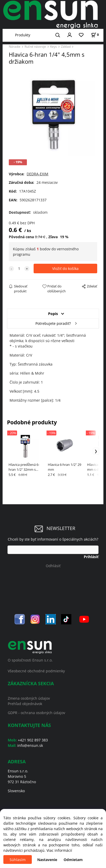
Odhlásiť (53, 566)
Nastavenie (47, 860)
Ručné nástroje (35, 46)
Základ (66, 46)
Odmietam (73, 860)
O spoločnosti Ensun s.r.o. (30, 660)
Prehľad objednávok (25, 704)
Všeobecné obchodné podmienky (36, 671)
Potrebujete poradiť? (53, 323)
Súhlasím (18, 860)
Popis (53, 314)
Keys (54, 46)
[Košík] (95, 35)
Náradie (15, 46)
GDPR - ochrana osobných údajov (36, 713)
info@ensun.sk (30, 745)
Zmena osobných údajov (29, 698)
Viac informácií (59, 850)
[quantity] (19, 268)
